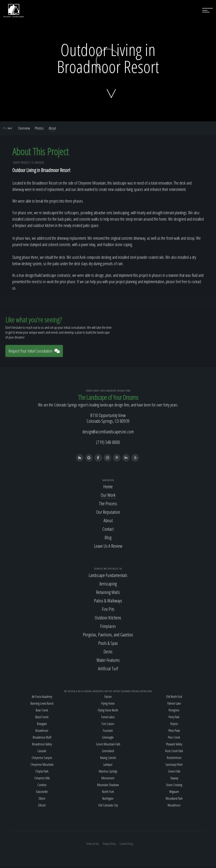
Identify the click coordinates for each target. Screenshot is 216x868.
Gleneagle (108, 738)
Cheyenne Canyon (42, 759)
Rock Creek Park (174, 752)
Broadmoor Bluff (42, 738)
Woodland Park (174, 799)
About (52, 128)
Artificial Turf (108, 669)
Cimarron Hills (42, 779)
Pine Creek (174, 738)
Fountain (108, 732)
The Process (108, 504)
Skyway (174, 779)
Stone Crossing (174, 786)
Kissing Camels (108, 759)
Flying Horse (108, 704)
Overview (24, 128)
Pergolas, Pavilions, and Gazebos (108, 635)
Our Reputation (108, 513)
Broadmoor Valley (42, 745)
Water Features (108, 661)
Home (108, 487)
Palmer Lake (174, 704)
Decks (108, 652)
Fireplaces (108, 627)
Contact (108, 530)
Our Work (108, 496)
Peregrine (174, 711)
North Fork (108, 793)
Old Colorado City (108, 806)
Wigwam (174, 793)
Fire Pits (108, 610)
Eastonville (42, 793)
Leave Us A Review (108, 547)
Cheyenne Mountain (42, 766)
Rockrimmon (174, 759)
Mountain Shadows (108, 786)
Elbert (42, 799)
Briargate (42, 725)
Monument (108, 779)
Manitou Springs (108, 772)
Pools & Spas (108, 644)
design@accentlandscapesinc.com (108, 431)
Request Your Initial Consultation (34, 351)
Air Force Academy (42, 698)
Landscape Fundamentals (108, 576)
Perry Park (174, 718)
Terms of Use (93, 845)
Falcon (108, 698)
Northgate (108, 799)
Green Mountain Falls (108, 745)
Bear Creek (42, 711)
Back (8, 128)
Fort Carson (108, 725)
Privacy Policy (109, 845)
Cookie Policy (126, 845)
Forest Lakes (108, 718)
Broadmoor (42, 732)
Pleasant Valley (174, 745)
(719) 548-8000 (108, 442)
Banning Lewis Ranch (42, 704)
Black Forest (42, 718)
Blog (108, 538)
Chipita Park (42, 772)
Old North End (174, 698)
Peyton (174, 725)
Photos (39, 128)
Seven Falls (174, 772)
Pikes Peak (174, 732)
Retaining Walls (108, 593)
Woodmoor (174, 806)
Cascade (42, 752)
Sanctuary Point (174, 766)
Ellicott (42, 806)
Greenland (108, 752)
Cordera (42, 786)
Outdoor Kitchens (108, 618)
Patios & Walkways (108, 601)
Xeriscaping (108, 584)
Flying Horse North (108, 711)
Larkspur (108, 766)
